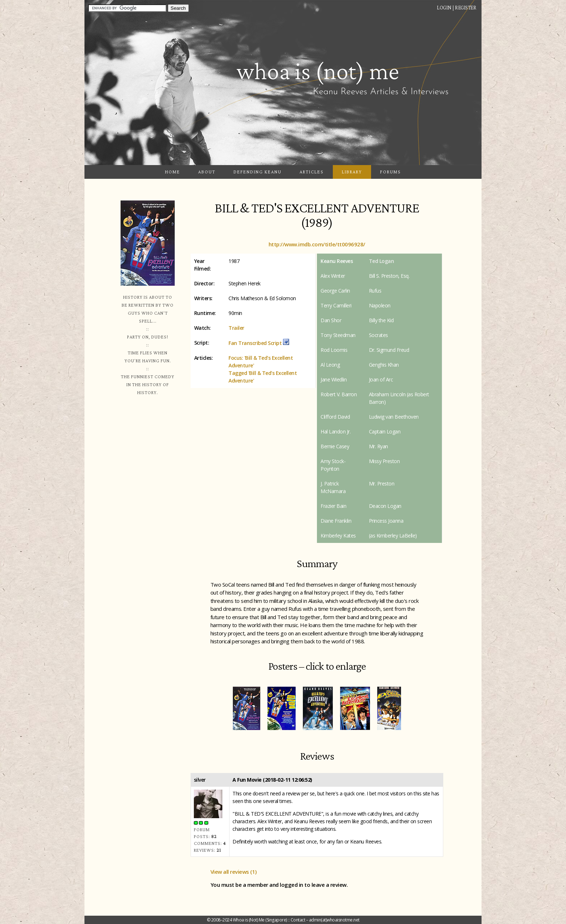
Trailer (236, 328)
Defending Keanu (258, 172)
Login (444, 8)
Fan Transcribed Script (255, 343)
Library (352, 172)
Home (173, 172)
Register (465, 8)
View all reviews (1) (234, 872)
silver (200, 780)
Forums (391, 172)
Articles (312, 172)
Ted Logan (382, 261)
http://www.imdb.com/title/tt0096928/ (317, 244)
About (207, 172)
